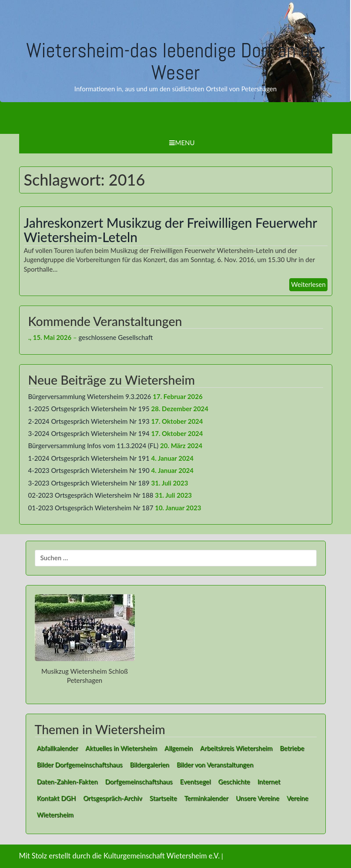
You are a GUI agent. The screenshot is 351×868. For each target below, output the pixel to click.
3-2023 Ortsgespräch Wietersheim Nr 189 (89, 483)
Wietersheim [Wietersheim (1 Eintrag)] (55, 815)
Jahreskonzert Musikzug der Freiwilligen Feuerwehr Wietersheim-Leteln (170, 230)
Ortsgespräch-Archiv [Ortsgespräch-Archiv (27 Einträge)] (113, 798)
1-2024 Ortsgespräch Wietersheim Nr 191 (89, 458)
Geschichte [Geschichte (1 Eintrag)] (234, 782)
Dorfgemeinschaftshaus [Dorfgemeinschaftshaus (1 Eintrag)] (139, 782)
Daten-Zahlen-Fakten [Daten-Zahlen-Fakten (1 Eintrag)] (67, 782)
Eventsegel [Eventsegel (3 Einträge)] (196, 782)
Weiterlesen (308, 284)
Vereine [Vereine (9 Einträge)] (298, 798)
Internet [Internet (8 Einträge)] (269, 782)
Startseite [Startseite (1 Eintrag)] (163, 798)
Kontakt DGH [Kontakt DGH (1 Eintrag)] (57, 798)
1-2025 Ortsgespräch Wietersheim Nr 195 (89, 409)
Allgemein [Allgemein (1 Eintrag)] (179, 748)
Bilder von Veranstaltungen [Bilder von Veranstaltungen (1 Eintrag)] (215, 765)
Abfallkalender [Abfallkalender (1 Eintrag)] (58, 748)
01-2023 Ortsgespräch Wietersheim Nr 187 (91, 508)
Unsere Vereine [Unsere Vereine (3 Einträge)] (257, 798)
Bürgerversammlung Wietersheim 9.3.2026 (90, 396)
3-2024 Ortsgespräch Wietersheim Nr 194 (89, 433)
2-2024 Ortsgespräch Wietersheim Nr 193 (89, 421)
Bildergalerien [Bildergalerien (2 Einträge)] (150, 765)
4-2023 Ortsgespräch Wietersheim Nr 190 (89, 470)
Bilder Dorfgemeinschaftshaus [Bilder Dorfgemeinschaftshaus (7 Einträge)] (80, 765)
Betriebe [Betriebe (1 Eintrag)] (292, 748)
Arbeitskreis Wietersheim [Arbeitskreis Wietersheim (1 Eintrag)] (236, 748)
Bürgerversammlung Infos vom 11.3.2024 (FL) (94, 446)
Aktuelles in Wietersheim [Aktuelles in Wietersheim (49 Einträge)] (121, 748)
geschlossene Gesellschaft (115, 337)
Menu (182, 143)
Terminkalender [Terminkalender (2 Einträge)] (206, 798)
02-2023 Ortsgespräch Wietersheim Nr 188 (91, 495)
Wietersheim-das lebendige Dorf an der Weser (175, 62)
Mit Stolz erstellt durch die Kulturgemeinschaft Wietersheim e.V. (120, 856)
